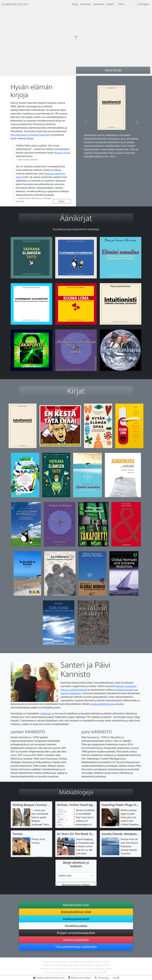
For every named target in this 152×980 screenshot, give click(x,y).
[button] (86, 123)
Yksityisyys (102, 978)
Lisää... (62, 201)
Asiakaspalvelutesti (76, 919)
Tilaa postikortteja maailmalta (76, 947)
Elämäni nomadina (126, 686)
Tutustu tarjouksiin (76, 940)
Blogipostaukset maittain (76, 885)
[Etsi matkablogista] (76, 876)
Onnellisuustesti (76, 926)
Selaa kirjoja (113, 70)
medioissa (45, 713)
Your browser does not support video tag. (76, 38)
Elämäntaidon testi (76, 905)
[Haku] (126, 4)
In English (144, 4)
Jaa (116, 978)
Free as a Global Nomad (74, 690)
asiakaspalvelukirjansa (103, 704)
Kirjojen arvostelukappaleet (76, 933)
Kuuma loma (62, 153)
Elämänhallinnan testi (76, 912)
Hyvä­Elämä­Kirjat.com (15, 4)
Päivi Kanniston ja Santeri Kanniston (31, 135)
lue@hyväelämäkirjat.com (49, 978)
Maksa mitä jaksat (80, 978)
